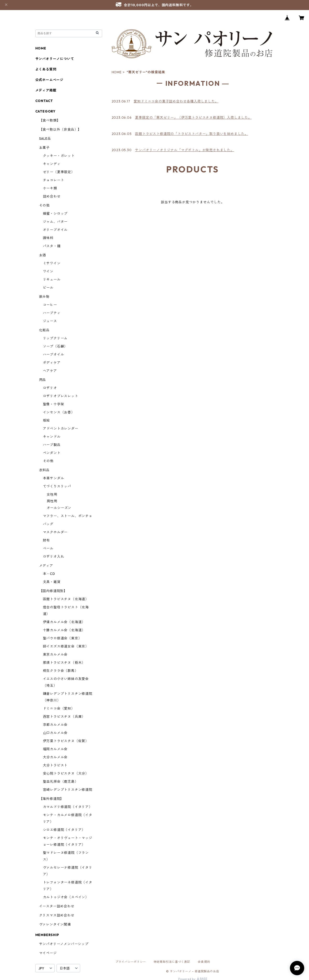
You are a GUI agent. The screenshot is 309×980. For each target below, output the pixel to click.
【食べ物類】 (50, 120)
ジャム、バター (55, 222)
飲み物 (44, 297)
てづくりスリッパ (57, 486)
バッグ (48, 524)
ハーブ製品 (52, 445)
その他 (44, 205)
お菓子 (44, 148)
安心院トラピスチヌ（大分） (66, 773)
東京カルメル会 (55, 654)
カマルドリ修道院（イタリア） (68, 807)
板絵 (47, 420)
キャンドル (52, 437)
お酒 (43, 255)
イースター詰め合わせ (57, 906)
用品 (43, 380)
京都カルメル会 (55, 725)
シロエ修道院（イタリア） (64, 830)
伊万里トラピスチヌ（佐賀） (66, 741)
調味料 (48, 238)
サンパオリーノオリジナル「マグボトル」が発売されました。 (184, 150)
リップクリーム (55, 338)
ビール (48, 288)
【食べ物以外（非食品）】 (60, 129)
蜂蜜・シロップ (55, 214)
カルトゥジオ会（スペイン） (66, 897)
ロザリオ (50, 388)
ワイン (48, 271)
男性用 (52, 501)
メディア (46, 566)
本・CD (49, 574)
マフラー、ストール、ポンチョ (68, 516)
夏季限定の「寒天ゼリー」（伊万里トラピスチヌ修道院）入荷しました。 (193, 118)
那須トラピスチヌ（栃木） (64, 663)
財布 (47, 540)
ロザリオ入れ (54, 557)
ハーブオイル (54, 354)
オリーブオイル (55, 230)
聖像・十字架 (54, 404)
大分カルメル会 (55, 757)
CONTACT (44, 101)
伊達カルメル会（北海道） (64, 622)
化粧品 (44, 330)
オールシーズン (59, 508)
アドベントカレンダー (61, 428)
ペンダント (52, 453)
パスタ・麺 (52, 246)
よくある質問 (46, 69)
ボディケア (52, 363)
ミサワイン (52, 263)
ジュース (50, 321)
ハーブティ (52, 313)
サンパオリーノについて (55, 59)
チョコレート (54, 180)
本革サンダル (54, 478)
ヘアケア (50, 371)
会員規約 (204, 962)
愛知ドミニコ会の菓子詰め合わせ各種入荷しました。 (176, 101)
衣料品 (44, 470)
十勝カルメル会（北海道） (64, 630)
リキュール (52, 279)
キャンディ (52, 164)
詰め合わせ (52, 196)
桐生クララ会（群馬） (61, 671)
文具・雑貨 (52, 582)
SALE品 (45, 139)
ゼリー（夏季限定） (59, 172)
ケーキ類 (50, 188)
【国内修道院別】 (53, 591)
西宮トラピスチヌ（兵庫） (64, 717)
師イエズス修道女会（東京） (66, 646)
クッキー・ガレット (59, 156)
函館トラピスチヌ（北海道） (66, 599)
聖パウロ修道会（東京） (62, 638)
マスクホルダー (55, 532)
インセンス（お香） (59, 412)
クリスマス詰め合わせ (57, 915)
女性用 (52, 494)
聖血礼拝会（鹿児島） (61, 782)
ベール (48, 548)
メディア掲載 (46, 90)
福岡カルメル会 (55, 749)
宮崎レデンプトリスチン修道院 (68, 790)
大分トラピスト (55, 765)
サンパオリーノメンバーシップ (64, 944)
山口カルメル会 (55, 733)
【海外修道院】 (52, 799)
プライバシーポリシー (131, 962)
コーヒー (50, 305)
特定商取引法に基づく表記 (172, 962)
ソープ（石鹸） (55, 346)
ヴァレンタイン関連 (55, 924)
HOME (117, 72)
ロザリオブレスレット (61, 396)
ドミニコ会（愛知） (59, 708)
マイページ (48, 953)
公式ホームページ (49, 80)
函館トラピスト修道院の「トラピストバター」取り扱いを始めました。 (192, 134)
